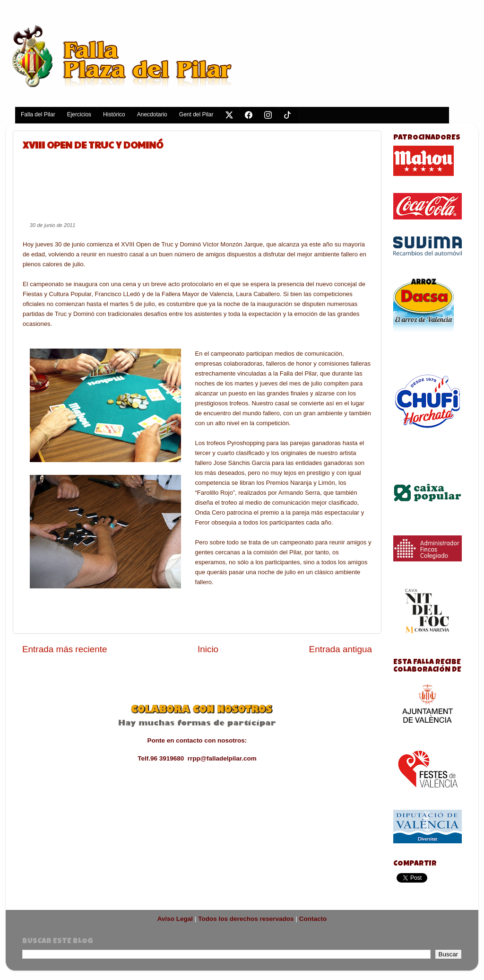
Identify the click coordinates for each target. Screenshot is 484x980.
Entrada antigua (341, 649)
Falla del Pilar (38, 114)
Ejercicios (79, 114)
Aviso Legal (175, 919)
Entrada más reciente (65, 649)
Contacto (313, 919)
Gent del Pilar (196, 114)
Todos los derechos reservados (246, 919)
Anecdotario (152, 114)
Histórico (114, 114)
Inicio (208, 649)
